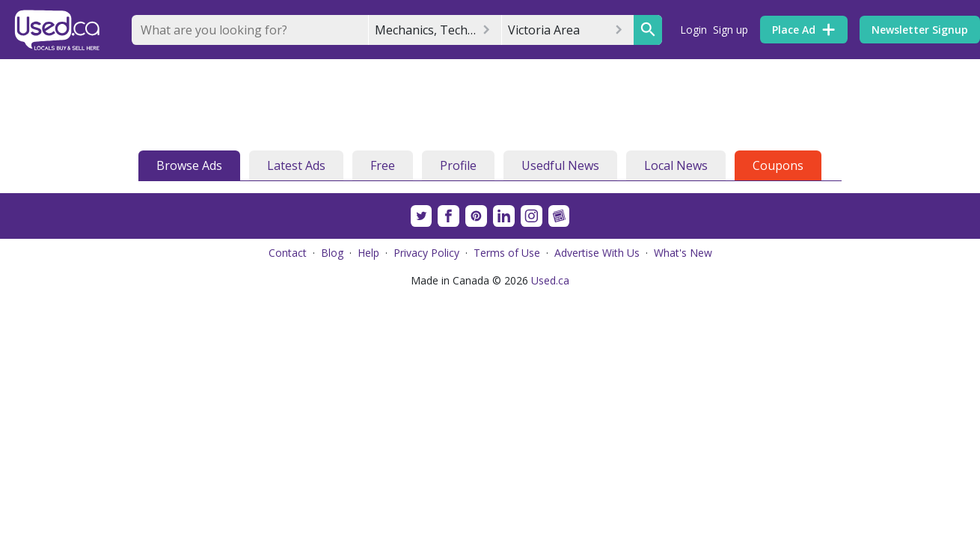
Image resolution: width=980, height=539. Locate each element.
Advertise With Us (597, 253)
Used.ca (550, 280)
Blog (332, 253)
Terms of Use (507, 253)
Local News (676, 165)
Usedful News (560, 165)
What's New (683, 253)
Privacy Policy (426, 253)
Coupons (778, 165)
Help (368, 253)
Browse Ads (189, 165)
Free (383, 165)
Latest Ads (296, 165)
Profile (458, 165)
